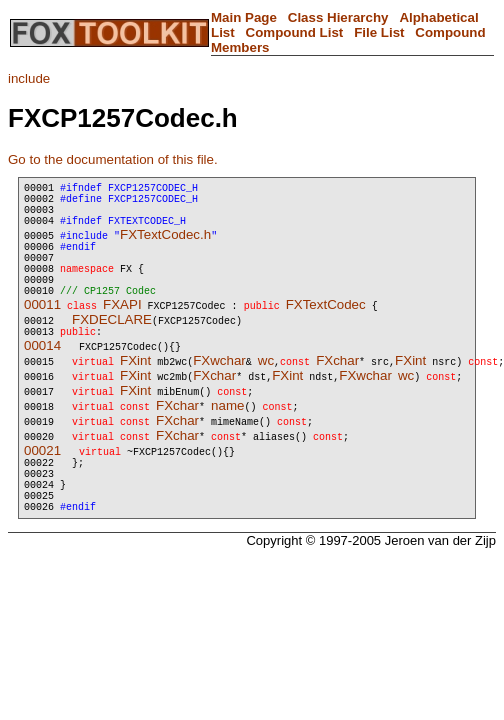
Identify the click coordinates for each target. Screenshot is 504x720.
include (29, 78)
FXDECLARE (112, 346)
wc (266, 390)
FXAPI (122, 331)
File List (379, 32)
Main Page (244, 17)
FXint (135, 390)
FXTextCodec (326, 331)
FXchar (337, 390)
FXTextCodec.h (165, 246)
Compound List (295, 32)
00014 (42, 375)
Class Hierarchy (338, 17)
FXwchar (219, 390)
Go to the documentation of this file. (113, 159)
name (227, 435)
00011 (42, 331)
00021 (42, 480)
